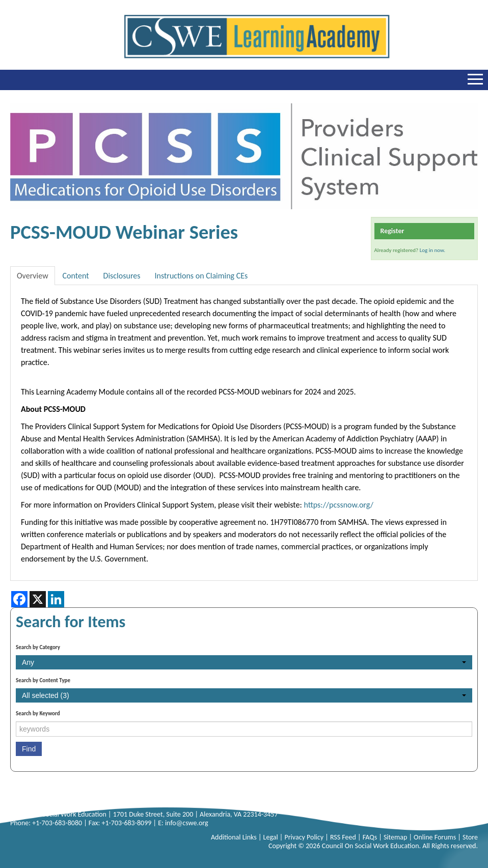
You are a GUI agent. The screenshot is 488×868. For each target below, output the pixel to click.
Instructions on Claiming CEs (201, 276)
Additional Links (235, 837)
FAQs (371, 837)
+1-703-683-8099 (126, 823)
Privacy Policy (305, 837)
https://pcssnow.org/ (338, 505)
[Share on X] (38, 599)
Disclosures (122, 276)
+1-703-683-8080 (57, 823)
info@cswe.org (187, 823)
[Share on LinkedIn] (56, 599)
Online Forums (436, 837)
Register (392, 231)
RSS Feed (344, 837)
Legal (272, 837)
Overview (33, 276)
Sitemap (396, 837)
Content (76, 276)
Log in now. (432, 250)
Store (470, 837)
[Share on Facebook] (19, 599)
